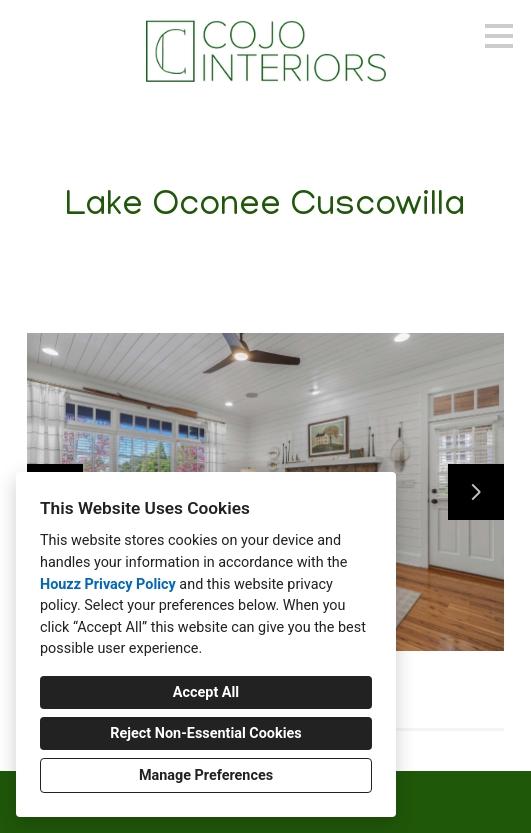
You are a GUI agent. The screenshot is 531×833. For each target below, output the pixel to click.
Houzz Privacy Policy (108, 584)
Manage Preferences (206, 775)
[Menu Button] (499, 36)
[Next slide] (476, 492)
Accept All (206, 692)
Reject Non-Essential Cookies (205, 733)
